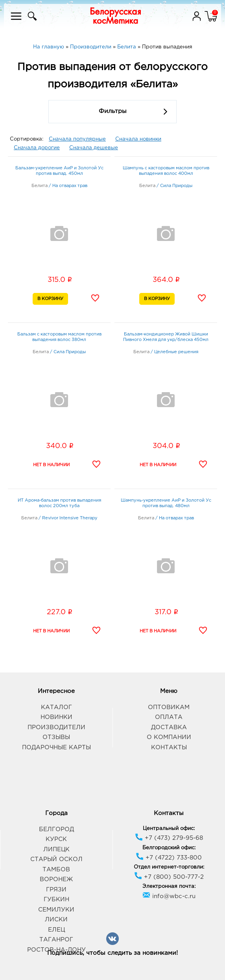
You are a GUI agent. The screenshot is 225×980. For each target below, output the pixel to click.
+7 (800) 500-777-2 (169, 877)
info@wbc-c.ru (169, 896)
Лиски (56, 920)
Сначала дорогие (37, 148)
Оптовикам (169, 707)
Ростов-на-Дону (56, 950)
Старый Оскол (56, 859)
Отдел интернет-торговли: (169, 867)
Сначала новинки (138, 139)
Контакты (169, 748)
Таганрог (56, 940)
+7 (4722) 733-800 (169, 858)
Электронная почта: (169, 886)
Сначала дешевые (94, 148)
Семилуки (56, 910)
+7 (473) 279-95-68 (169, 838)
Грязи (56, 890)
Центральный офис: (169, 829)
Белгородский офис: (169, 848)
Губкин (56, 899)
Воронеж (56, 879)
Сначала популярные (77, 139)
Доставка (169, 727)
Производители (56, 727)
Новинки (56, 717)
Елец (56, 930)
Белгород (56, 829)
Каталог (56, 707)
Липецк (56, 849)
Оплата (169, 717)
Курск (56, 839)
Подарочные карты (56, 748)
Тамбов (56, 870)
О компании (169, 737)
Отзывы (56, 737)
